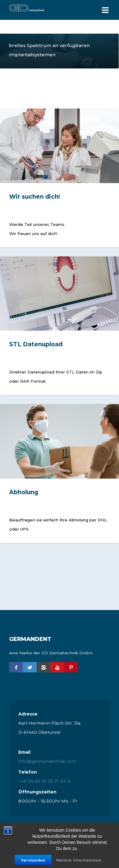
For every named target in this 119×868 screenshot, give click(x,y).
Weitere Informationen (79, 860)
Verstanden (33, 860)
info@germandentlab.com (47, 761)
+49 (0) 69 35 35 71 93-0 (44, 781)
